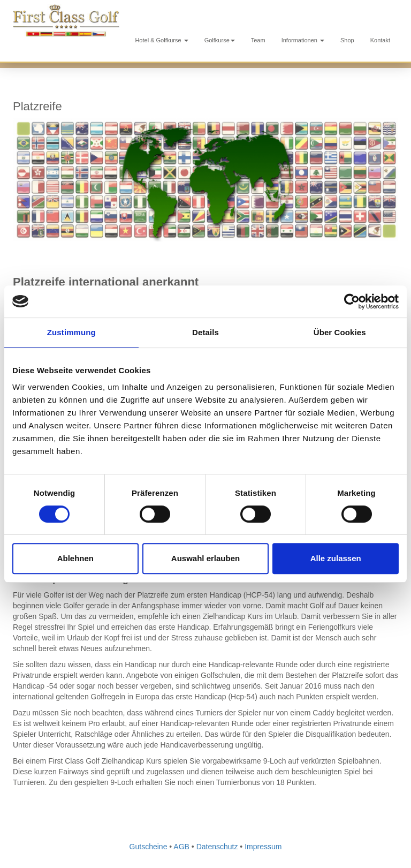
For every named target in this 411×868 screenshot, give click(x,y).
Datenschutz (217, 847)
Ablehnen (75, 558)
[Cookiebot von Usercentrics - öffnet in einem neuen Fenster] (352, 301)
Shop (347, 40)
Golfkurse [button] (220, 40)
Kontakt (380, 40)
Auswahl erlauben (205, 558)
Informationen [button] (303, 40)
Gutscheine (149, 847)
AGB (181, 847)
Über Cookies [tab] (340, 332)
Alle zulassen (336, 558)
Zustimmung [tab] (71, 332)
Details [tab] (205, 332)
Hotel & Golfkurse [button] (161, 40)
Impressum (263, 847)
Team (258, 40)
